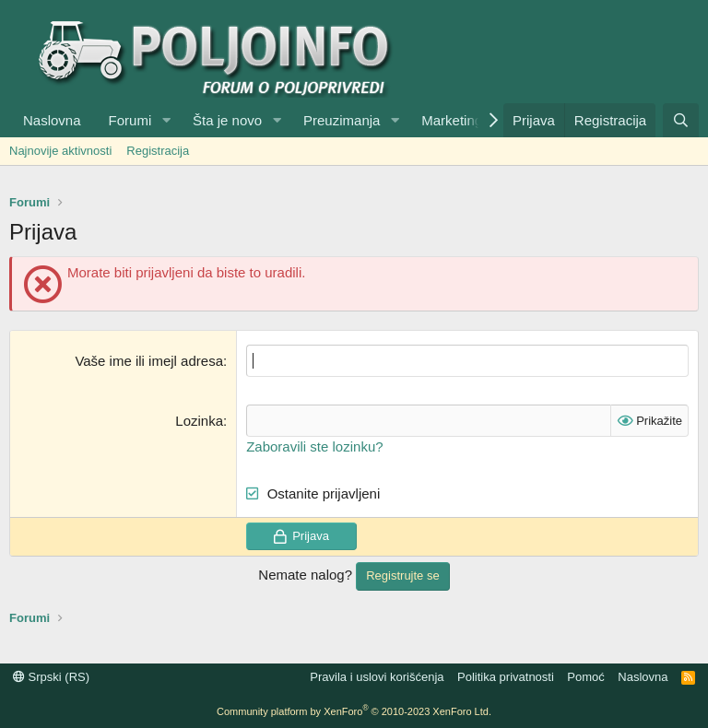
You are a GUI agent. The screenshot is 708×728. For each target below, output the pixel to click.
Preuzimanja (342, 120)
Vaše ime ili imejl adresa (149, 361)
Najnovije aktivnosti (60, 151)
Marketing (452, 120)
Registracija (158, 151)
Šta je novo (227, 120)
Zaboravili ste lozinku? (314, 446)
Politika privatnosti (506, 677)
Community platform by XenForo (354, 711)
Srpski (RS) (51, 677)
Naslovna (52, 120)
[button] (166, 120)
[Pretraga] (681, 120)
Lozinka (199, 421)
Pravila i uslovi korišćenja (377, 677)
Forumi (130, 120)
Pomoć (585, 677)
